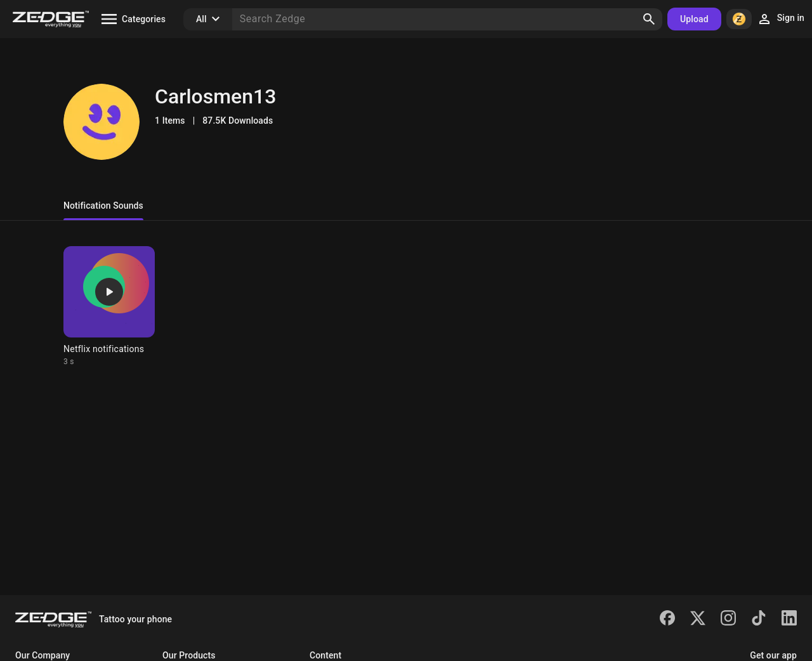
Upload (694, 19)
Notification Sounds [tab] (103, 206)
